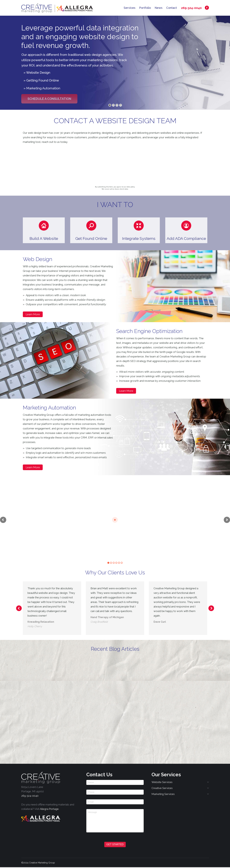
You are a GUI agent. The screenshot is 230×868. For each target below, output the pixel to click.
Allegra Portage (49, 809)
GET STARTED (115, 844)
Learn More (33, 314)
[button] (44, 230)
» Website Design (37, 73)
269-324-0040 (191, 8)
